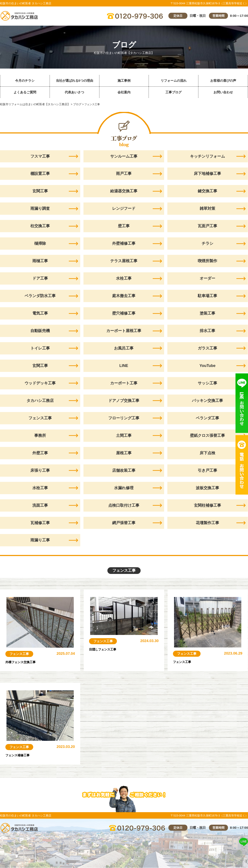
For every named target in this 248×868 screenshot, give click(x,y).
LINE (124, 366)
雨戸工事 (124, 174)
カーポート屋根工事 (124, 331)
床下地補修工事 (207, 174)
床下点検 (207, 453)
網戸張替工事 (124, 523)
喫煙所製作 (207, 261)
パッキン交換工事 (207, 401)
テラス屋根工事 (124, 261)
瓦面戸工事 (207, 226)
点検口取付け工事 (124, 506)
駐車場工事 (207, 296)
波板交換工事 (207, 488)
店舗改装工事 (124, 471)
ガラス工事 (207, 348)
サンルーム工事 (124, 156)
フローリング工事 (124, 418)
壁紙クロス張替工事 (207, 436)
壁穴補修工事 (124, 313)
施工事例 (124, 81)
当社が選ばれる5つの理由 (75, 81)
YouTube (207, 366)
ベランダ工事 (207, 418)
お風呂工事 (124, 348)
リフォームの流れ (174, 81)
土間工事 (124, 436)
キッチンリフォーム (207, 156)
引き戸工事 (207, 471)
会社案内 (124, 92)
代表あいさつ (74, 92)
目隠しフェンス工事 (107, 649)
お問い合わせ (223, 92)
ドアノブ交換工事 (124, 401)
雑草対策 (207, 209)
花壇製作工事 (207, 523)
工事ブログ (173, 92)
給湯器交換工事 (124, 191)
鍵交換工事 (207, 191)
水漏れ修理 (124, 488)
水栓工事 (124, 279)
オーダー (207, 279)
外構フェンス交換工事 (25, 662)
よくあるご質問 (25, 92)
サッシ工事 (207, 383)
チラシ (207, 244)
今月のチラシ (25, 81)
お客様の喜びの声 (223, 81)
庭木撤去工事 (124, 296)
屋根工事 (124, 453)
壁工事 (124, 226)
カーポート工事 (124, 383)
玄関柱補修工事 (207, 506)
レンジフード (124, 209)
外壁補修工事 (124, 244)
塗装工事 (207, 313)
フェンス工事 (19, 654)
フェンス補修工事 (21, 755)
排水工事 (207, 331)
